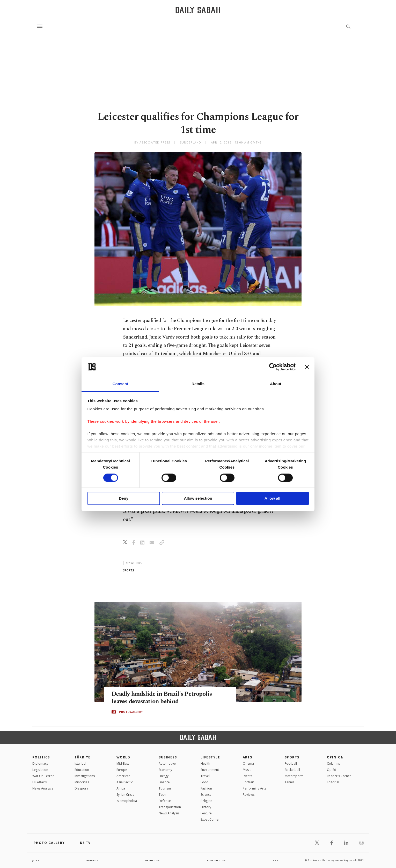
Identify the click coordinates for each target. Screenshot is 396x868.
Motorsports (294, 776)
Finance (164, 782)
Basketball (292, 770)
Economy (165, 770)
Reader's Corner (339, 776)
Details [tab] (198, 384)
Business (168, 757)
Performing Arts (254, 788)
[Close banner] (307, 367)
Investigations (85, 776)
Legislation (40, 770)
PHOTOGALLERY (131, 712)
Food (204, 782)
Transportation (170, 807)
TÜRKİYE (83, 757)
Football (291, 763)
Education (82, 770)
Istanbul (80, 763)
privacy (92, 860)
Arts (248, 757)
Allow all (272, 498)
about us (153, 860)
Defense (165, 801)
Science (206, 795)
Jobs (36, 860)
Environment (210, 770)
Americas (123, 776)
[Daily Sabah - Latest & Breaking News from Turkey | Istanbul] (198, 10)
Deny (124, 498)
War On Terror (43, 776)
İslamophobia (127, 801)
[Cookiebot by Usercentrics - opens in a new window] (273, 367)
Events (247, 776)
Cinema (248, 763)
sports (128, 570)
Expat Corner (210, 819)
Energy (164, 776)
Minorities (82, 782)
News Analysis (43, 788)
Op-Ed (332, 770)
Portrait (248, 782)
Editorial (333, 782)
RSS (275, 860)
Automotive (167, 763)
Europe (122, 770)
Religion (206, 801)
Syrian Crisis (125, 795)
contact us (217, 860)
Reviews (249, 795)
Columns (333, 763)
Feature (206, 813)
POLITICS (41, 757)
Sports (292, 757)
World (123, 757)
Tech (162, 795)
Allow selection (198, 498)
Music (247, 770)
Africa (121, 788)
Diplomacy (40, 763)
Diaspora (81, 788)
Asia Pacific (125, 782)
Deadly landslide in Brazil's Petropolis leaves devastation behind (165, 698)
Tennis (289, 782)
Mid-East (123, 763)
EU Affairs (39, 782)
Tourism (165, 788)
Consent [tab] (120, 384)
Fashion (206, 788)
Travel (205, 776)
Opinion (335, 757)
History (206, 807)
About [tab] (276, 384)
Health (205, 763)
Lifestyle (210, 757)
